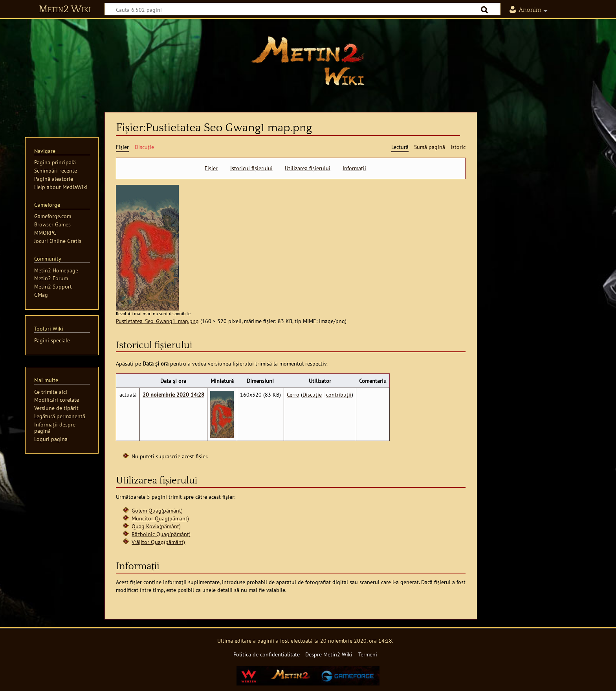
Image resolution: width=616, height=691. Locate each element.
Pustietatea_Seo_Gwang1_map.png (157, 321)
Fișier (211, 168)
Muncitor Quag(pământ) (160, 518)
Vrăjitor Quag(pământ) (158, 542)
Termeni (368, 654)
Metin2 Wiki (65, 9)
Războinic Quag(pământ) (161, 534)
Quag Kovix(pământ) (156, 526)
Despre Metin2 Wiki (329, 654)
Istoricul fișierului (251, 168)
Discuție (312, 394)
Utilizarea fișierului (308, 168)
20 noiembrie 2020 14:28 (173, 394)
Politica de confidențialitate (267, 654)
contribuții (339, 394)
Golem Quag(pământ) (157, 510)
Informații (354, 168)
